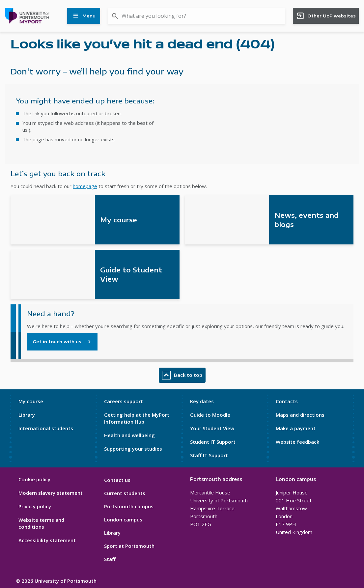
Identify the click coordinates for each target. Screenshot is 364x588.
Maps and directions (300, 415)
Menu (84, 16)
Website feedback (297, 442)
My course (31, 401)
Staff (110, 559)
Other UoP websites (326, 16)
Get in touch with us (57, 342)
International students (46, 428)
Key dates (202, 401)
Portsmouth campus (129, 506)
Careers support (124, 401)
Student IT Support (213, 442)
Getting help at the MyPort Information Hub (137, 418)
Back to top (182, 375)
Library (27, 415)
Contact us (117, 480)
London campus (123, 519)
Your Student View (212, 428)
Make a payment (296, 428)
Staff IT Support (209, 455)
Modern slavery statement (51, 493)
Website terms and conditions (41, 523)
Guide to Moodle (210, 415)
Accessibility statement (47, 540)
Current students (125, 493)
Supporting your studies (133, 449)
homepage (85, 186)
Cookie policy (34, 479)
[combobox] (196, 16)
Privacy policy (35, 506)
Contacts (287, 401)
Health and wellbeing (129, 435)
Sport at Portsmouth (129, 546)
